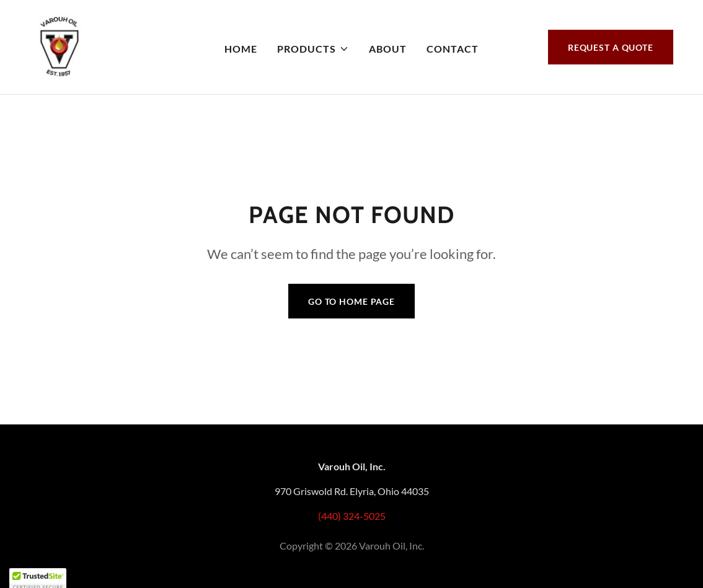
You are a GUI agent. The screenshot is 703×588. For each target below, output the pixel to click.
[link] (59, 46)
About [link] (388, 49)
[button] (313, 49)
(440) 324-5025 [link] (352, 516)
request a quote (611, 47)
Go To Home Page (351, 301)
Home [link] (241, 49)
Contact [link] (453, 49)
